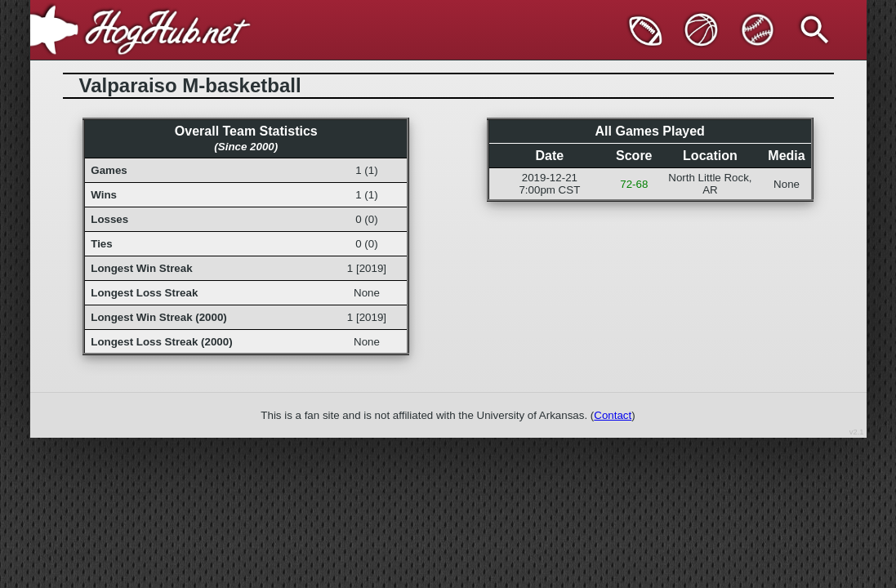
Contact (613, 415)
